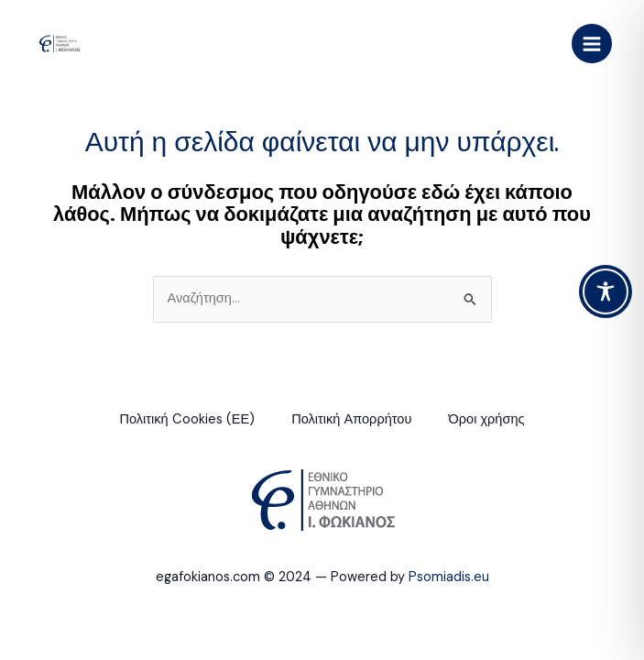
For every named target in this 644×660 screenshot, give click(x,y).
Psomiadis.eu (449, 577)
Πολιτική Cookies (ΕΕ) (187, 419)
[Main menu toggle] (592, 44)
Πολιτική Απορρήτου (351, 419)
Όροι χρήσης (486, 419)
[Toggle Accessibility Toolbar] (606, 291)
